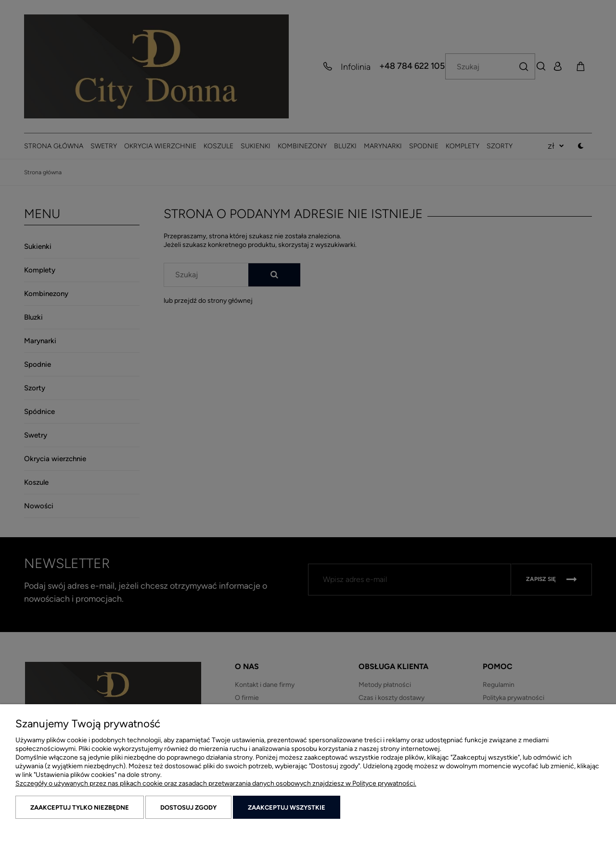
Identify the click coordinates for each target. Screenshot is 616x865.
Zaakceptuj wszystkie (287, 807)
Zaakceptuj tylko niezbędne (80, 807)
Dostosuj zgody (188, 807)
